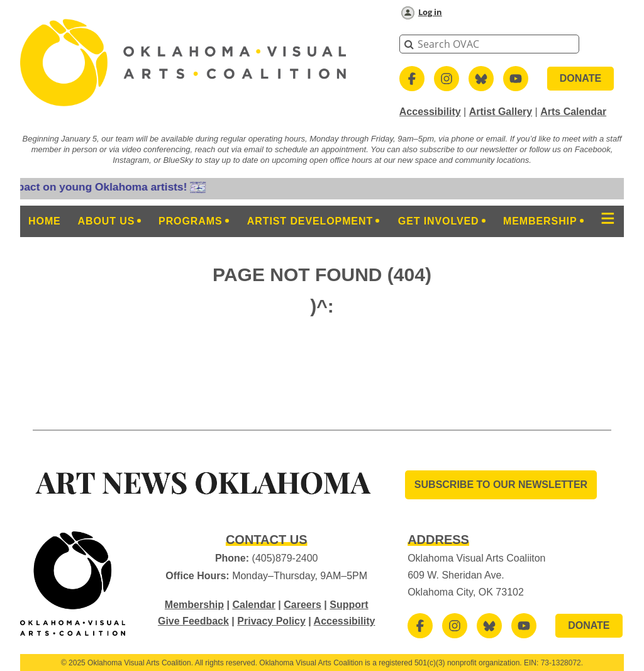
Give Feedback (193, 621)
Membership (194, 605)
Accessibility (430, 112)
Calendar (253, 605)
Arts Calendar (573, 112)
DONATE (580, 78)
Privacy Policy (271, 621)
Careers (303, 605)
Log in (430, 12)
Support (349, 605)
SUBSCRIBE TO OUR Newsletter (501, 485)
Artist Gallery (501, 112)
